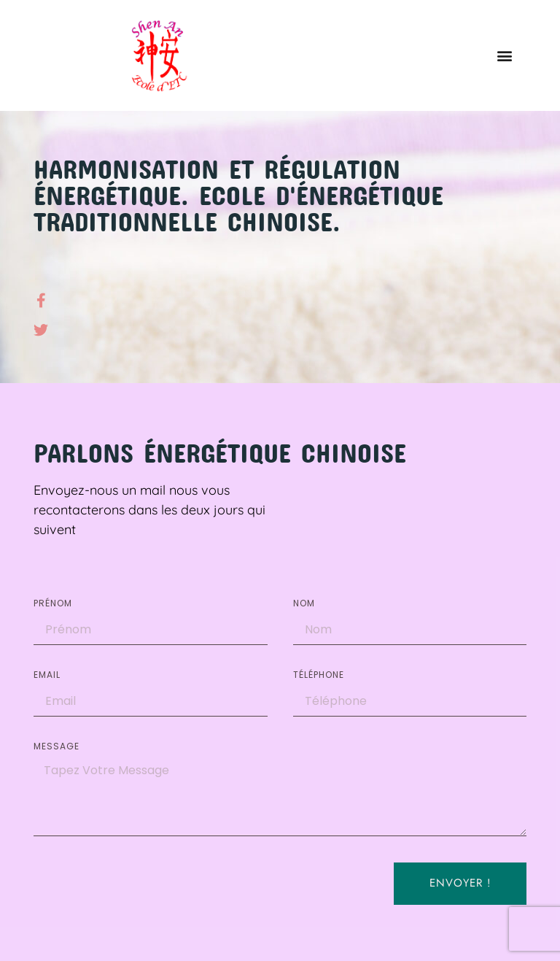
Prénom (53, 604)
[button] (504, 55)
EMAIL (47, 676)
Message (57, 747)
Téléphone (319, 676)
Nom (304, 604)
